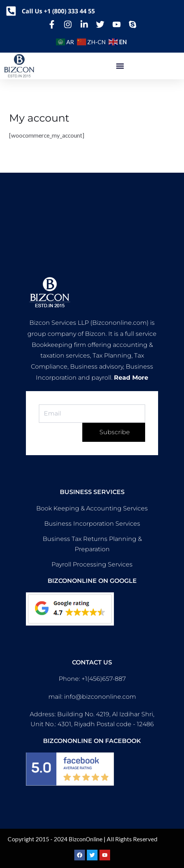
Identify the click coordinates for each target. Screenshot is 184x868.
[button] (120, 66)
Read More (131, 378)
